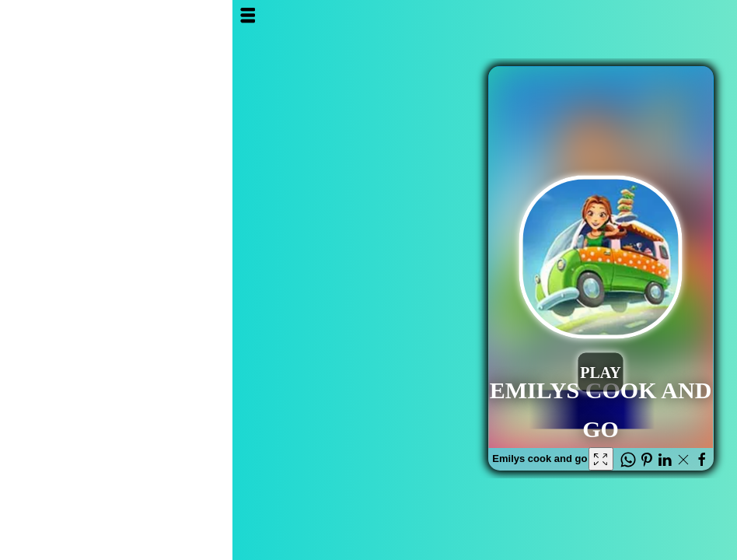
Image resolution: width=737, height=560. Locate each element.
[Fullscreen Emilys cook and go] (368, 459)
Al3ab (653, 29)
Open (23, 15)
